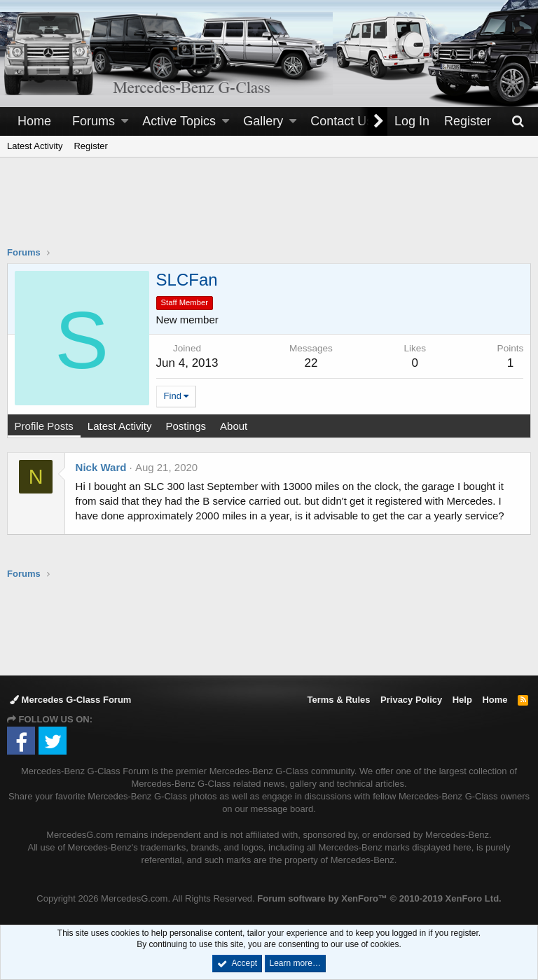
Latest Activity (35, 146)
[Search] (518, 121)
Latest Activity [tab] (120, 426)
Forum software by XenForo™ (379, 898)
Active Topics (179, 121)
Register (90, 146)
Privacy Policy (411, 700)
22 (311, 363)
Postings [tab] (186, 426)
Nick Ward (101, 467)
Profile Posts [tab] (44, 426)
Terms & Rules (338, 700)
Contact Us (342, 121)
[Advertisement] (269, 211)
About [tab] (234, 426)
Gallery (263, 121)
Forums (94, 121)
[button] (125, 121)
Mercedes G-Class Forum (70, 700)
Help (462, 700)
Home (34, 121)
